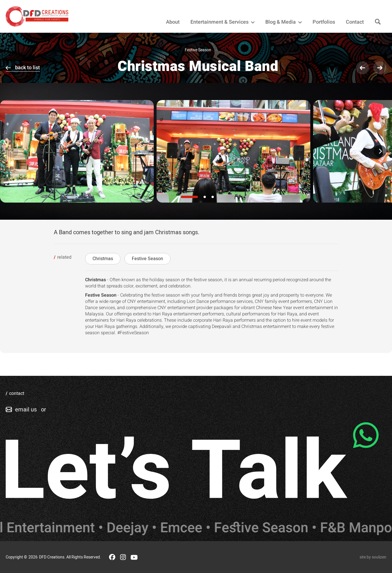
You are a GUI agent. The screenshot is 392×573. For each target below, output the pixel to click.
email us (26, 410)
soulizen (379, 557)
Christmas (103, 259)
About (173, 22)
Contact (355, 22)
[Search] (378, 22)
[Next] (380, 151)
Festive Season (147, 259)
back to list (27, 68)
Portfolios (324, 22)
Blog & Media (284, 22)
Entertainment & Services (222, 22)
